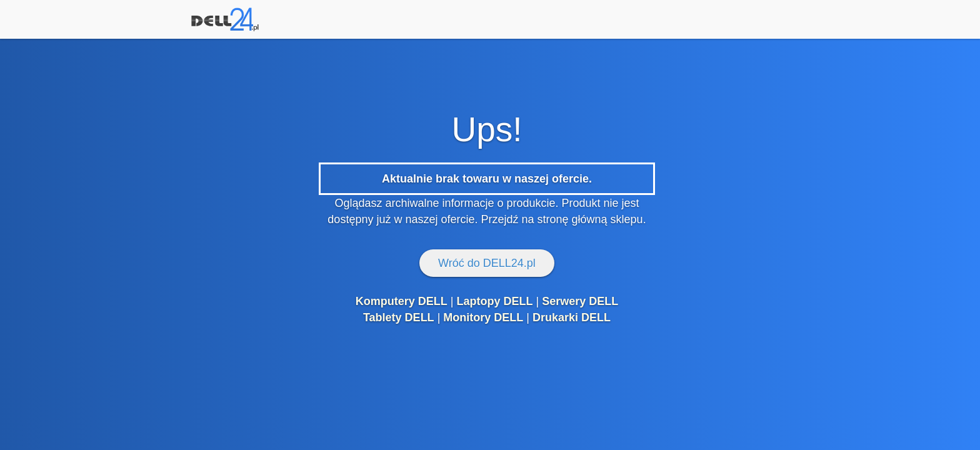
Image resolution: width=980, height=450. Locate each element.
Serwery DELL (580, 301)
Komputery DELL (402, 301)
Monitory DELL (483, 317)
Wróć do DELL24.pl (487, 263)
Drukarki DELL (572, 317)
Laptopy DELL (494, 301)
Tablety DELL (399, 317)
